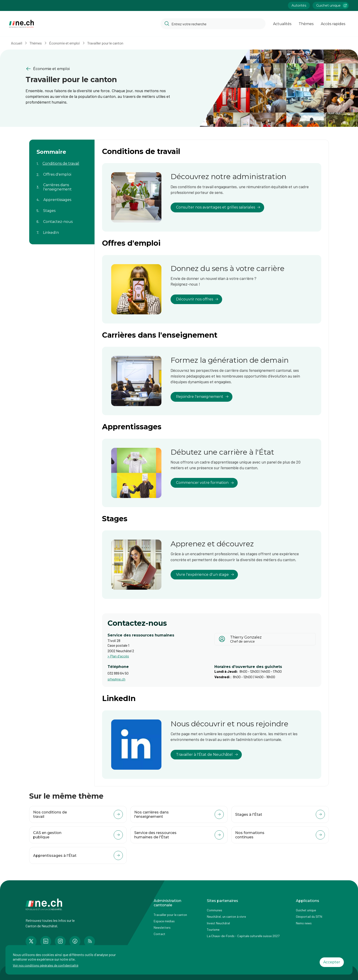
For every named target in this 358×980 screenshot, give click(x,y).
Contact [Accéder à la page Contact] (159, 934)
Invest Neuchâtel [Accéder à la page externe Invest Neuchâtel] (218, 923)
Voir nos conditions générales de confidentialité (46, 965)
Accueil (17, 43)
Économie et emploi (64, 43)
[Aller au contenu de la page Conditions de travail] (62, 161)
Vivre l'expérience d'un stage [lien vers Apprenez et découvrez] (205, 575)
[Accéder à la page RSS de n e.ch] (89, 941)
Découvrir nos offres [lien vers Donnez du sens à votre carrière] (197, 299)
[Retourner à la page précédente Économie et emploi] (99, 69)
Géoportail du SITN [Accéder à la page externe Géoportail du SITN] (309, 916)
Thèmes (36, 43)
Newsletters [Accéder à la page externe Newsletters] (162, 927)
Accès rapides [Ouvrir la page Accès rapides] (333, 24)
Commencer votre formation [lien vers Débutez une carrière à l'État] (205, 483)
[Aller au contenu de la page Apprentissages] (62, 197)
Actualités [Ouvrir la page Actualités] (282, 24)
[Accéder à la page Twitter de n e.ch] (31, 941)
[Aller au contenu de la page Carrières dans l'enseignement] (62, 184)
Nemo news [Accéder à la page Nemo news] (304, 923)
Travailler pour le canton (105, 43)
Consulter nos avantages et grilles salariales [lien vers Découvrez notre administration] (218, 207)
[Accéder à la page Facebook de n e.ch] (75, 941)
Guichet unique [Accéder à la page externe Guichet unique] (306, 910)
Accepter (332, 962)
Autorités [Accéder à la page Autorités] (299, 5)
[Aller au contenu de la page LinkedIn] (62, 230)
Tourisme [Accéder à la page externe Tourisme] (213, 929)
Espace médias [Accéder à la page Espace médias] (164, 921)
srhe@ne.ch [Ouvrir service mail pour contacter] (116, 679)
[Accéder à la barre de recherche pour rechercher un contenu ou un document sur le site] (213, 24)
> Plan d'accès (118, 656)
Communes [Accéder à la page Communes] (215, 910)
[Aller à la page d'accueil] (21, 24)
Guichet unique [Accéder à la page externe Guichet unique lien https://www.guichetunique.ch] (332, 5)
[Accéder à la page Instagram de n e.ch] (60, 941)
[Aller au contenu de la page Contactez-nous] (62, 219)
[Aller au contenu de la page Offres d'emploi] (62, 172)
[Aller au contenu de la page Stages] (62, 208)
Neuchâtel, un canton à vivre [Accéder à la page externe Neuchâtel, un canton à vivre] (226, 916)
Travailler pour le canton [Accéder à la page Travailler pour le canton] (170, 915)
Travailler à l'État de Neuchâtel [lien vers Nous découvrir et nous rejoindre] (207, 755)
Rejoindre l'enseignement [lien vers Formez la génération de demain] (202, 397)
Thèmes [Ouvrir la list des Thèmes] (306, 24)
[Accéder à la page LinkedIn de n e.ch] (46, 941)
